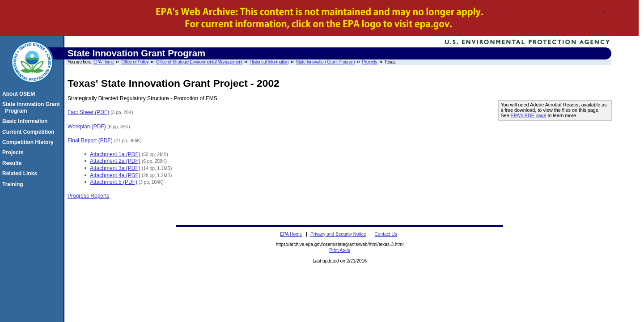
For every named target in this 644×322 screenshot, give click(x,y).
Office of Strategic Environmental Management (199, 62)
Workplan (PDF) (87, 127)
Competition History (29, 142)
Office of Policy (135, 62)
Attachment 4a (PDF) (115, 175)
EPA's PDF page (529, 115)
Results (13, 163)
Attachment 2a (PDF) (115, 161)
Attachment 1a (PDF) (115, 154)
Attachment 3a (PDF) (115, 168)
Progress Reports (88, 196)
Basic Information (26, 121)
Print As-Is (339, 250)
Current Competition (30, 132)
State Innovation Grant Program (326, 62)
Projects (370, 62)
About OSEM (20, 94)
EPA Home (104, 62)
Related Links (21, 174)
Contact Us (386, 234)
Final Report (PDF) (90, 140)
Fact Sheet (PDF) (88, 112)
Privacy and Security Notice (338, 234)
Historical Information (269, 62)
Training (14, 184)
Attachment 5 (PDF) (114, 182)
